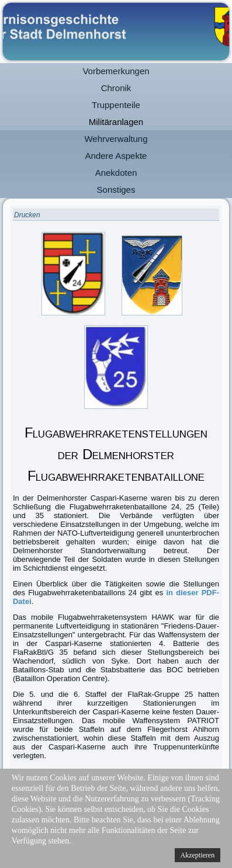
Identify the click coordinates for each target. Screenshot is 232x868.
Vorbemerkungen (116, 71)
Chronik (116, 88)
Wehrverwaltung (116, 139)
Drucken (27, 215)
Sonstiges (116, 190)
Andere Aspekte (116, 156)
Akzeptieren (198, 855)
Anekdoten (116, 173)
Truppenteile (116, 105)
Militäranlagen (116, 122)
